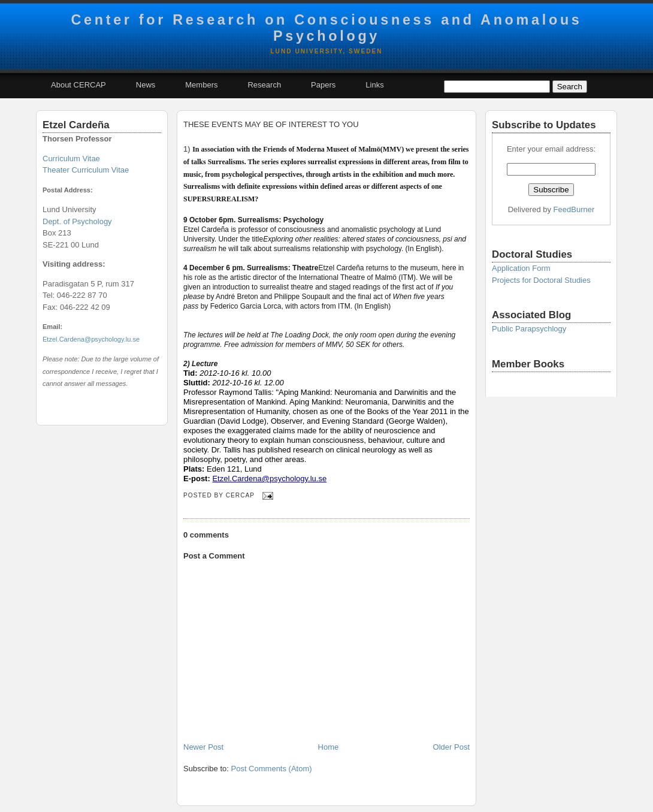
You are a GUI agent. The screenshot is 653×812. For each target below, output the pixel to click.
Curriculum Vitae (71, 159)
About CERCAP (78, 85)
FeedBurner (574, 209)
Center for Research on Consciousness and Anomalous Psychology (326, 28)
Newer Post (203, 747)
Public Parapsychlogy (529, 329)
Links (374, 85)
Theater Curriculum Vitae (86, 170)
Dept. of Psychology (77, 221)
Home (329, 747)
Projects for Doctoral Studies (541, 280)
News (146, 85)
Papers (323, 85)
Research (264, 85)
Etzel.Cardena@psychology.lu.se (91, 339)
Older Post (451, 747)
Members (201, 85)
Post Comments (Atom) (272, 769)
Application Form (521, 268)
